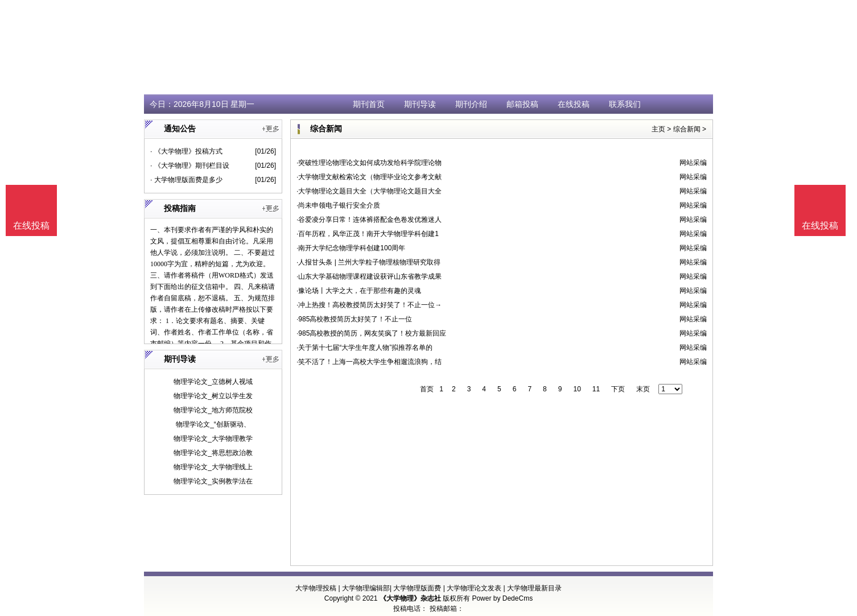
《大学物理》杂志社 (410, 598)
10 (577, 389)
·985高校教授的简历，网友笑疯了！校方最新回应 (371, 333)
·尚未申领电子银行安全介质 (338, 205)
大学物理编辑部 (366, 588)
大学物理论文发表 (474, 588)
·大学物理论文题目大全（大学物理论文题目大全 (369, 191)
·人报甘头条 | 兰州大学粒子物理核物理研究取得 (368, 262)
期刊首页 (369, 104)
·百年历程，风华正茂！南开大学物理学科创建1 (368, 234)
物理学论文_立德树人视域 (213, 382)
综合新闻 (687, 129)
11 (596, 389)
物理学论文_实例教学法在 (213, 481)
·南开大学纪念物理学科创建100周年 (351, 248)
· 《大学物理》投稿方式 (186, 151)
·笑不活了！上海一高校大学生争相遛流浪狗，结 (369, 362)
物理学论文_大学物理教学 (213, 439)
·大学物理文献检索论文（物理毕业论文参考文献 (369, 177)
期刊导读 (420, 104)
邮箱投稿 (522, 104)
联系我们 (625, 104)
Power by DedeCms (502, 598)
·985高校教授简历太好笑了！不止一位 (354, 319)
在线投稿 (574, 104)
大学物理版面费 (417, 588)
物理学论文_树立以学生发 (213, 396)
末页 (643, 389)
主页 (658, 129)
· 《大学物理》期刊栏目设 (190, 166)
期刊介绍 (471, 104)
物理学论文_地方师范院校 (213, 410)
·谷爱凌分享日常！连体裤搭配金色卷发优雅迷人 (369, 220)
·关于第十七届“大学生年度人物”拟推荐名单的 (364, 348)
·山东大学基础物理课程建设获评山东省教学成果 (369, 276)
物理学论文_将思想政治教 (213, 453)
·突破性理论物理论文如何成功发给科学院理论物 (369, 163)
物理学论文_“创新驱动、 (213, 424)
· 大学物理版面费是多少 (186, 180)
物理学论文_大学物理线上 (213, 467)
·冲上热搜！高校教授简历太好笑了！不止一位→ (369, 305)
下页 (618, 389)
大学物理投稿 (316, 588)
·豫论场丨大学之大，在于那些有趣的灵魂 (359, 291)
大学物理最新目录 (534, 588)
